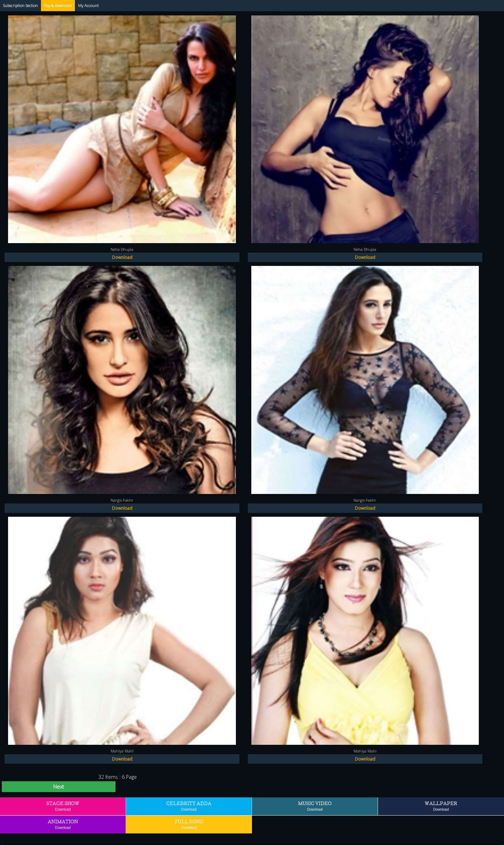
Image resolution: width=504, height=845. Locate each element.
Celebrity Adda (189, 806)
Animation (63, 824)
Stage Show (63, 806)
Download (122, 257)
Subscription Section (20, 5)
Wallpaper (441, 806)
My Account (88, 5)
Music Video (315, 806)
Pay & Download (58, 5)
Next (59, 786)
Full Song (189, 824)
